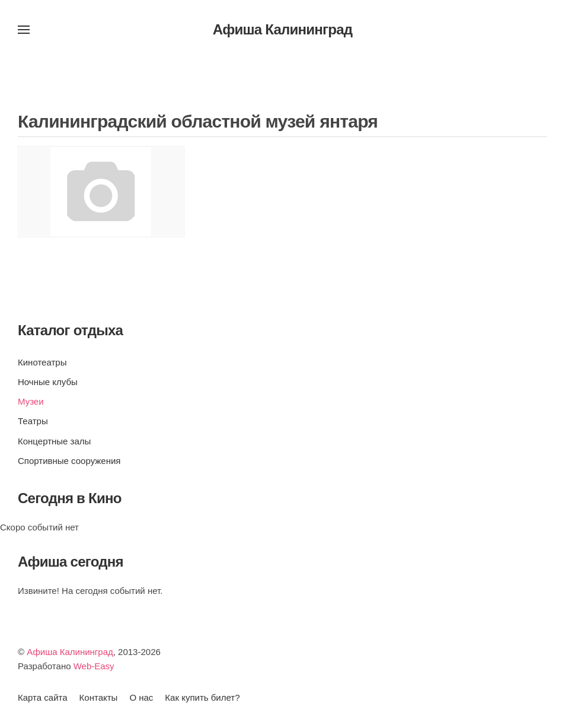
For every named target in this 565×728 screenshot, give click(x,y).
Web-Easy (94, 666)
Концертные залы (54, 441)
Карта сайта (43, 697)
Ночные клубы (48, 382)
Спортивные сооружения (69, 461)
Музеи (31, 401)
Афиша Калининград (70, 652)
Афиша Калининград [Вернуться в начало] (283, 29)
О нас (141, 697)
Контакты (99, 697)
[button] (24, 30)
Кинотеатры (42, 362)
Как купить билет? (202, 697)
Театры (33, 421)
